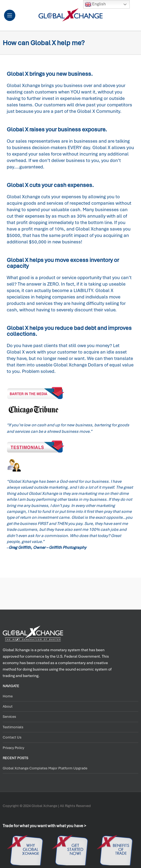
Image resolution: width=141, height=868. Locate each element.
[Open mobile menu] (10, 15)
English (95, 4)
